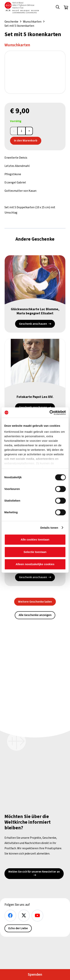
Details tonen (49, 528)
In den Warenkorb (26, 141)
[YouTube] (37, 916)
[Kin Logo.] (22, 8)
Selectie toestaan (35, 552)
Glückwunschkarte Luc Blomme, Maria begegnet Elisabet (35, 311)
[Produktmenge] (21, 131)
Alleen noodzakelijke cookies (35, 564)
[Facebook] (10, 916)
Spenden (35, 975)
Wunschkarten (32, 22)
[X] (24, 916)
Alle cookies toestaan (35, 539)
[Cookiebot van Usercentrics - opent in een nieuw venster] (50, 413)
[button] (58, 8)
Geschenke (11, 22)
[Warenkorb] (66, 8)
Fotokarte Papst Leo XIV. (35, 397)
